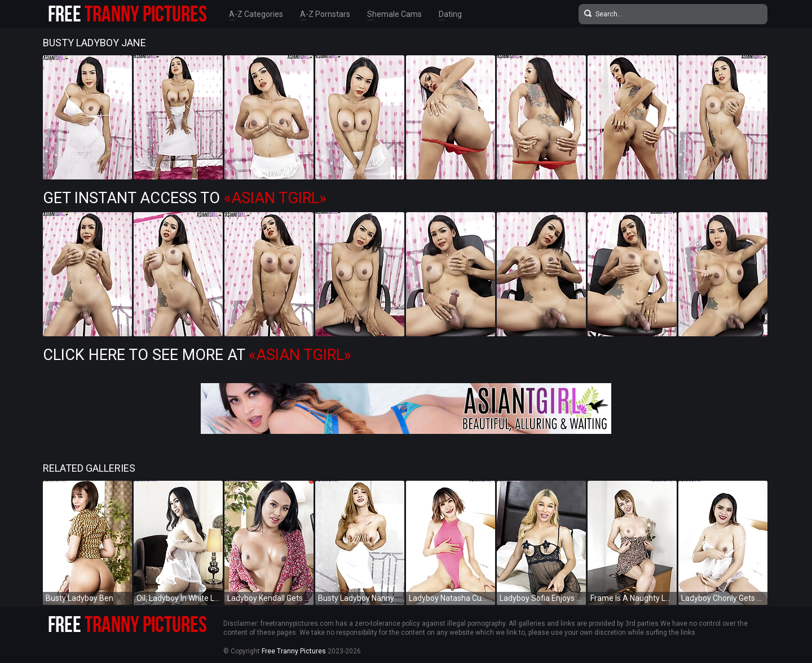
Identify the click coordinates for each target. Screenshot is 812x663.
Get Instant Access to (185, 198)
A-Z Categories (256, 14)
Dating (450, 14)
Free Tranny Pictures (294, 651)
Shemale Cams (394, 14)
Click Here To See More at (197, 355)
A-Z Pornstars (325, 14)
